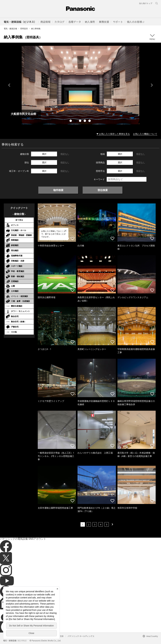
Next (152, 85)
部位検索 (103, 190)
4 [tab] (85, 121)
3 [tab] (80, 121)
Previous (9, 85)
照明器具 (24, 29)
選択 (44, 154)
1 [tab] (71, 121)
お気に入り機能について (145, 134)
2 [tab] (76, 121)
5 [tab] (90, 121)
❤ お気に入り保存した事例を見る (113, 134)
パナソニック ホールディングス (81, 636)
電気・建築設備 (10, 29)
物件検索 (58, 190)
